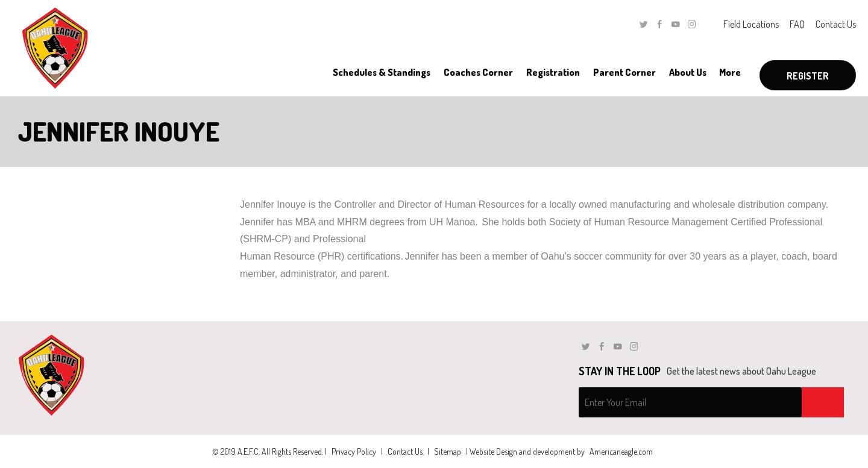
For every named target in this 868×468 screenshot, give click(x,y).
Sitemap (448, 451)
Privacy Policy (354, 451)
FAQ (797, 24)
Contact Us (836, 24)
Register (808, 76)
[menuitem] (381, 72)
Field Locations (751, 24)
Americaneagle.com (621, 451)
